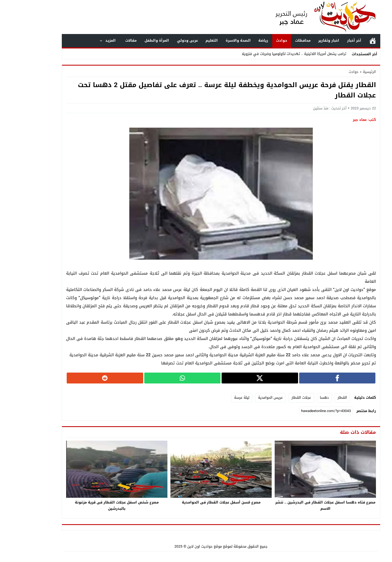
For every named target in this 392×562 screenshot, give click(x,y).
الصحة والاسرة (213, 40)
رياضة (238, 40)
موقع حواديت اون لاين (180, 546)
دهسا (299, 397)
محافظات (278, 40)
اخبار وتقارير (304, 40)
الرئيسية (348, 41)
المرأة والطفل (132, 40)
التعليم (187, 40)
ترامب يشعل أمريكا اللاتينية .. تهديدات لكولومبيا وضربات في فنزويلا (269, 54)
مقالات (106, 40)
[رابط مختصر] (301, 411)
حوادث (257, 40)
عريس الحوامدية (245, 397)
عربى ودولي (162, 40)
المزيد (85, 40)
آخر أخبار (329, 40)
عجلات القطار (276, 397)
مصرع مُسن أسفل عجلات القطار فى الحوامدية (196, 502)
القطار (317, 397)
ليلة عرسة (217, 397)
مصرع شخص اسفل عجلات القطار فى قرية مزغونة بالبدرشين (92, 505)
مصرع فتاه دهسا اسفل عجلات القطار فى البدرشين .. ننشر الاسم (300, 505)
